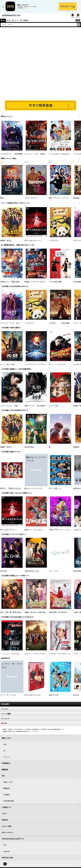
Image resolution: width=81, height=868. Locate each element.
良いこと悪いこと (55, 489)
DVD (4, 20)
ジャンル (40, 709)
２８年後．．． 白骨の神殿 (59, 323)
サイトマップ (35, 732)
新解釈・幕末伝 (6, 241)
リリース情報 (40, 714)
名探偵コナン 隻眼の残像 (10, 282)
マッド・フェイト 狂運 (9, 406)
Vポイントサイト (8, 833)
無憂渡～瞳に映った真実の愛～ (36, 613)
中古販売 (7, 795)
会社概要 (4, 729)
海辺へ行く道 (54, 695)
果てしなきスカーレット (33, 241)
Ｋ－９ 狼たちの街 (7, 365)
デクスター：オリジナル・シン (60, 654)
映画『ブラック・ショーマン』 (60, 198)
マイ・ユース (54, 571)
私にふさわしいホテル (32, 695)
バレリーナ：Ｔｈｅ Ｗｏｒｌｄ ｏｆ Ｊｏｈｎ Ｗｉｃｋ (22, 323)
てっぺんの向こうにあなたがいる (61, 154)
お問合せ (5, 820)
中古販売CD (26, 20)
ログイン (78, 17)
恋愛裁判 (76, 447)
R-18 (40, 723)
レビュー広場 (6, 826)
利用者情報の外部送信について (23, 732)
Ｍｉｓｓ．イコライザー (58, 365)
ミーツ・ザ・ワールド (8, 695)
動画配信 (5, 770)
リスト (73, 17)
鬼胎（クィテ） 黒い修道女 (35, 406)
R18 (78, 20)
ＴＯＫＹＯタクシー (32, 198)
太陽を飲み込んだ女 (32, 571)
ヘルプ (4, 814)
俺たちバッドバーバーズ (33, 489)
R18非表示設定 (9, 801)
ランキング (40, 719)
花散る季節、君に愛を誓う (58, 613)
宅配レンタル (8, 782)
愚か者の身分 (29, 447)
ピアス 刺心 (54, 406)
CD (10, 20)
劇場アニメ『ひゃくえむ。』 (35, 530)
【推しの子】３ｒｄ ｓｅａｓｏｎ (61, 530)
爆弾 (2, 198)
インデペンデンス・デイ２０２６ (36, 365)
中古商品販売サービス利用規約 (39, 729)
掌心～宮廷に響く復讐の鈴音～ (11, 613)
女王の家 (3, 571)
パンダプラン (54, 241)
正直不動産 (77, 282)
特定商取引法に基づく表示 (8, 732)
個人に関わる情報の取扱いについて (56, 729)
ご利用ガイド (6, 807)
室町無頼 (76, 198)
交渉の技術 (77, 571)
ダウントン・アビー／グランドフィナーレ (40, 654)
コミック (17, 20)
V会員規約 (10, 729)
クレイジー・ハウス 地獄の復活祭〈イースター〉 (43, 154)
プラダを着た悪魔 (55, 282)
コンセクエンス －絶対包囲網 (11, 154)
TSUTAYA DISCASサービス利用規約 (22, 729)
